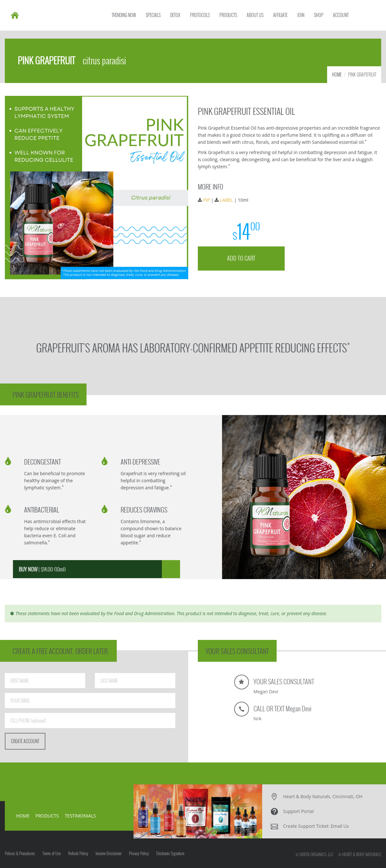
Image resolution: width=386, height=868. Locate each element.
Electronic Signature (170, 853)
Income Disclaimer (109, 853)
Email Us (340, 826)
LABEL (228, 200)
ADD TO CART (242, 257)
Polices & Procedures (20, 853)
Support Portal (298, 811)
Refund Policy (78, 853)
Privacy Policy (139, 853)
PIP (208, 200)
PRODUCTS (47, 816)
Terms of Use (52, 853)
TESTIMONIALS (80, 816)
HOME (337, 74)
